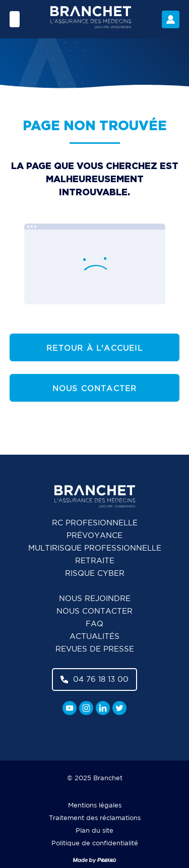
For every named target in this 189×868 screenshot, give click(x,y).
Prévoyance (94, 536)
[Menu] (15, 19)
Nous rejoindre (95, 599)
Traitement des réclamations (95, 818)
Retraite (95, 561)
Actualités (94, 637)
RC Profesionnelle (95, 523)
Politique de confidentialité (95, 844)
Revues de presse (95, 649)
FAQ (94, 624)
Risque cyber (95, 574)
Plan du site (94, 831)
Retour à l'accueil (94, 348)
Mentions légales (95, 806)
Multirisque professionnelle (95, 548)
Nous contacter (95, 389)
